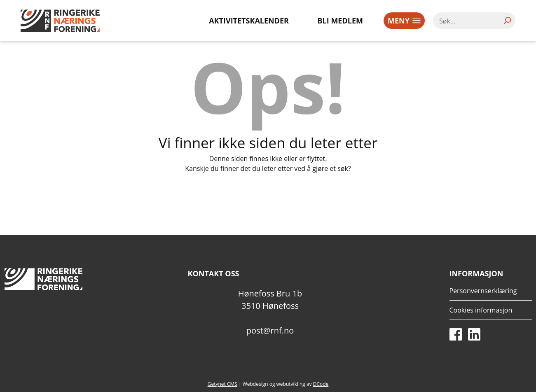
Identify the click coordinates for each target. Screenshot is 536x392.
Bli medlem (341, 21)
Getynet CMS (222, 384)
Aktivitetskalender (249, 21)
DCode (321, 384)
